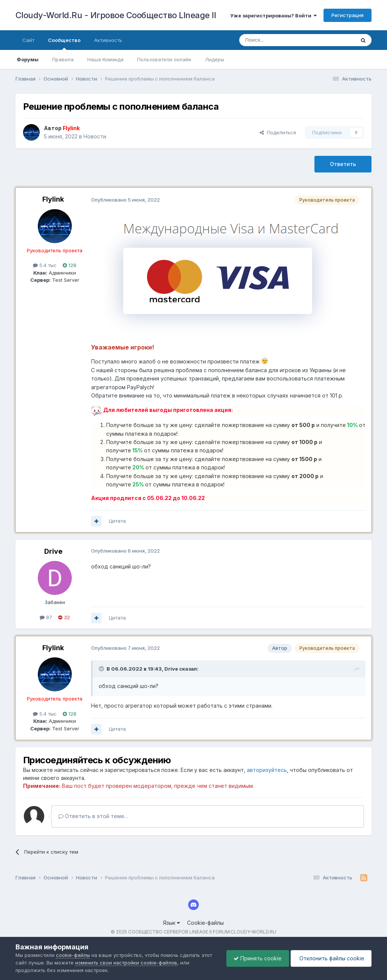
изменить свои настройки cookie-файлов (126, 963)
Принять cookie (256, 958)
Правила (63, 59)
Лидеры (214, 59)
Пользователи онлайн (164, 59)
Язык (171, 923)
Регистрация (348, 15)
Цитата (117, 521)
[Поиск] (280, 40)
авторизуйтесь (267, 770)
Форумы (28, 59)
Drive (53, 551)
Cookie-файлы (205, 923)
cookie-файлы (73, 955)
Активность (108, 40)
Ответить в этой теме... (93, 816)
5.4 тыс (45, 265)
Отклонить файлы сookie (330, 958)
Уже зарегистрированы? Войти (273, 16)
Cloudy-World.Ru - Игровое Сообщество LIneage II (116, 15)
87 (46, 617)
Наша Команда (105, 59)
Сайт (28, 40)
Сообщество (64, 43)
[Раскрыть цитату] (102, 669)
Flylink (53, 199)
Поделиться (278, 132)
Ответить (343, 164)
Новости (95, 136)
